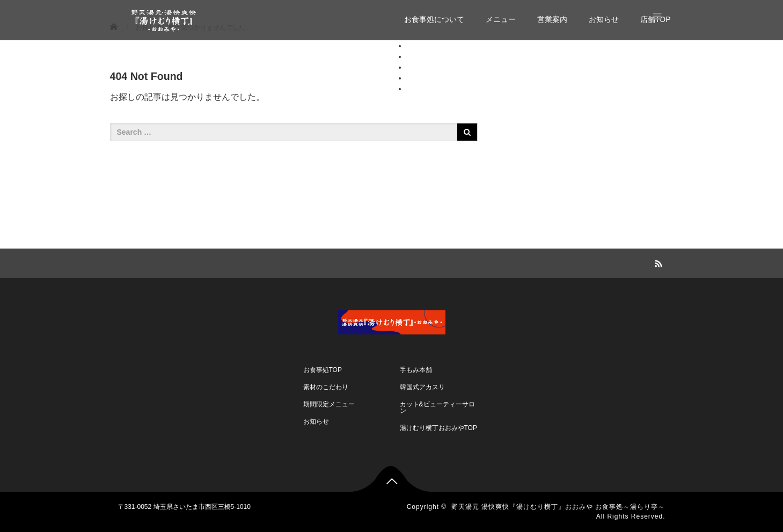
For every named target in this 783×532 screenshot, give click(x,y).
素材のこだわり (326, 387)
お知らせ (604, 19)
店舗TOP (422, 89)
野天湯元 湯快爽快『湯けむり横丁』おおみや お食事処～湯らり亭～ (558, 507)
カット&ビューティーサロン (437, 407)
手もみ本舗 (416, 370)
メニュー (501, 19)
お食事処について (434, 19)
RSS (657, 262)
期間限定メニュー (329, 404)
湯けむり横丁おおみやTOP (438, 428)
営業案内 (552, 19)
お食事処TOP (323, 370)
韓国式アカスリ (422, 387)
